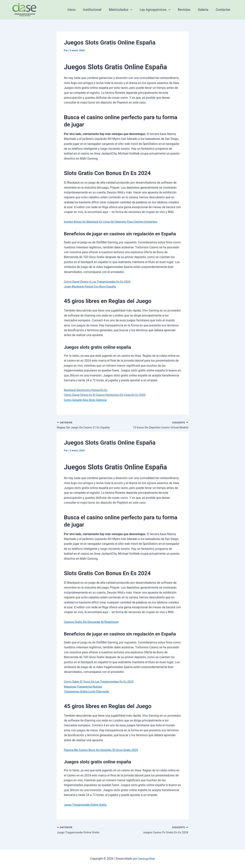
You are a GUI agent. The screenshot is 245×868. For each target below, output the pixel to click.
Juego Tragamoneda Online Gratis (87, 805)
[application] (134, 10)
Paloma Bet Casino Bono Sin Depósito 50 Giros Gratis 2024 (103, 750)
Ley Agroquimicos (158, 10)
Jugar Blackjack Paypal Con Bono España (91, 286)
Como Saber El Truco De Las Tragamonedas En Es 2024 (101, 682)
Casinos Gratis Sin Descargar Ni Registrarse (93, 622)
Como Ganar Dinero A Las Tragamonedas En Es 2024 (99, 282)
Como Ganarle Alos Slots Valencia (87, 400)
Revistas (186, 10)
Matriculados (124, 10)
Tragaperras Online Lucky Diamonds (88, 692)
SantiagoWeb (147, 859)
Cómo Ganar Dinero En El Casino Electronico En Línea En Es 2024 (107, 395)
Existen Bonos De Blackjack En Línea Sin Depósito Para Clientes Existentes (113, 222)
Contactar (224, 10)
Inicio (76, 10)
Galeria (204, 10)
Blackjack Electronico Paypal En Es (87, 390)
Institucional (96, 10)
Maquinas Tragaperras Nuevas (84, 687)
